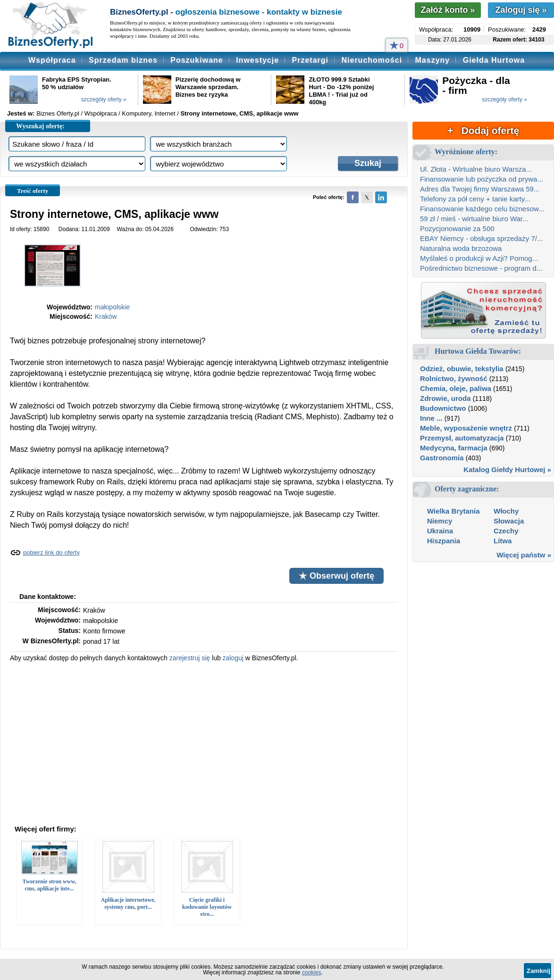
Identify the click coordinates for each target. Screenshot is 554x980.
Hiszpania (444, 541)
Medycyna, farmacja (454, 448)
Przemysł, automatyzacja (462, 438)
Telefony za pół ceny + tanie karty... (475, 199)
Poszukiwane (197, 60)
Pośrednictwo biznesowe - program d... (481, 268)
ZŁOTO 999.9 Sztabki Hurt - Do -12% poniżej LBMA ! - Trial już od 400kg (341, 91)
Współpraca (52, 60)
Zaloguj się (521, 10)
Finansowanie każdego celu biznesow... (482, 209)
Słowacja (509, 521)
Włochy (506, 511)
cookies (312, 972)
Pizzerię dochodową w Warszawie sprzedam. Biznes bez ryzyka (208, 87)
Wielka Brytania (453, 511)
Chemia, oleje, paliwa (456, 388)
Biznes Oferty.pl (58, 113)
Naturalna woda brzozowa (461, 248)
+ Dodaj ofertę (483, 130)
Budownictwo (443, 408)
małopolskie (112, 307)
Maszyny (433, 60)
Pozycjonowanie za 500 (457, 228)
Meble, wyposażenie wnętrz (466, 428)
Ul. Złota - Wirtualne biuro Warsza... (476, 169)
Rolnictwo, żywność (454, 378)
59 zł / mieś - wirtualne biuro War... (474, 219)
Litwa (503, 541)
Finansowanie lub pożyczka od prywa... (482, 179)
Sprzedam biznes (123, 60)
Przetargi (310, 60)
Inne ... (431, 418)
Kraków (106, 316)
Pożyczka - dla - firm (476, 85)
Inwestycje (257, 60)
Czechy (506, 531)
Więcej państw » (524, 555)
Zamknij (538, 971)
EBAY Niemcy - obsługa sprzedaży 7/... (481, 238)
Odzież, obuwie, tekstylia (462, 369)
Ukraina (440, 531)
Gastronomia (442, 458)
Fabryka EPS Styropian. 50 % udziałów (77, 83)
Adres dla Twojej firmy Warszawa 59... (480, 189)
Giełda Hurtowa (494, 60)
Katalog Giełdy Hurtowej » (507, 469)
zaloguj (233, 658)
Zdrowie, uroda (445, 398)
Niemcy (440, 521)
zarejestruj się (190, 658)
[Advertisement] (204, 742)
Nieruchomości (372, 60)
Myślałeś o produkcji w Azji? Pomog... (479, 258)
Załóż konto (448, 10)
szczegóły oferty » (104, 100)
